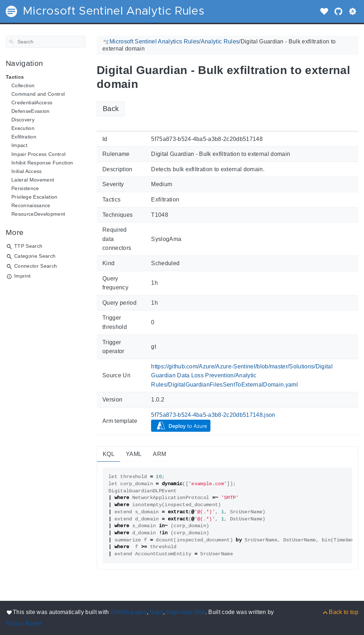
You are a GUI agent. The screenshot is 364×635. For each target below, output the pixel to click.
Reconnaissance (31, 205)
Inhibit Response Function (42, 163)
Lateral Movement (33, 180)
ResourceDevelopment (38, 214)
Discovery (23, 120)
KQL (109, 454)
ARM (159, 454)
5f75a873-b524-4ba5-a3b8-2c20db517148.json (213, 415)
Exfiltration (24, 137)
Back (111, 109)
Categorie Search (35, 256)
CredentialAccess (32, 103)
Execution (23, 128)
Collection (23, 85)
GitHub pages (129, 612)
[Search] (45, 42)
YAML (134, 454)
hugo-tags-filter (186, 612)
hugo (157, 612)
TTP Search (28, 246)
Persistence (25, 188)
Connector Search (36, 266)
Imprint (22, 276)
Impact (19, 145)
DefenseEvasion (31, 111)
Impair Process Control (38, 154)
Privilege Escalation (34, 197)
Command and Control (38, 94)
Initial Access (27, 171)
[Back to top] (340, 612)
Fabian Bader (24, 623)
